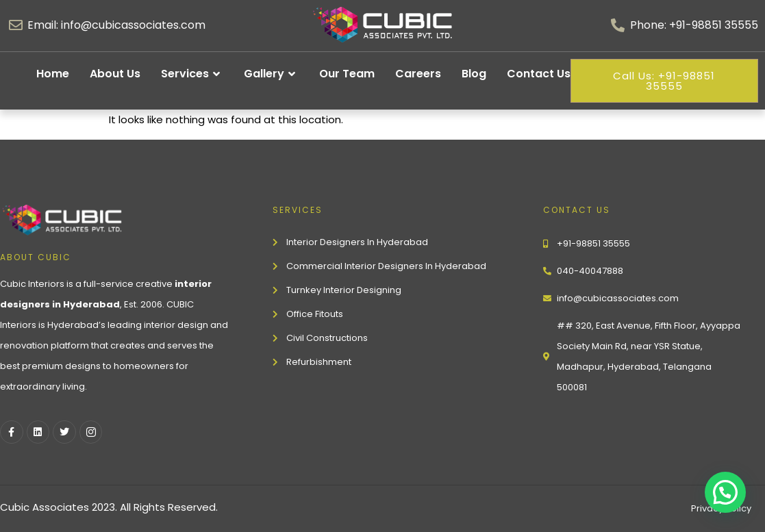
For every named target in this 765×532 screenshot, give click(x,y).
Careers (418, 74)
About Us (115, 74)
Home (53, 74)
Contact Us (539, 74)
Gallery (271, 74)
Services (192, 74)
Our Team (347, 74)
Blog (474, 74)
